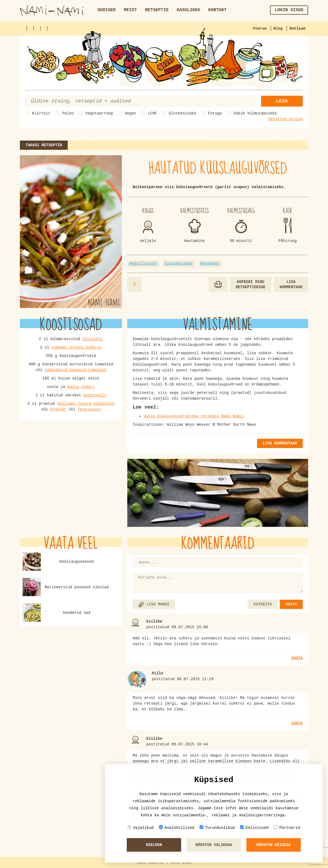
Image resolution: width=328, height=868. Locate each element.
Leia (282, 101)
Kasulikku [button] (188, 10)
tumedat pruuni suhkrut (77, 347)
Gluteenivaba (183, 113)
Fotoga (215, 113)
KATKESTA (263, 604)
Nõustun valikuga (214, 845)
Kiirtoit (41, 113)
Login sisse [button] (289, 10)
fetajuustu (89, 409)
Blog (278, 29)
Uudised (106, 10)
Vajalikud (141, 828)
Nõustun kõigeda (274, 845)
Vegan (130, 113)
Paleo (68, 113)
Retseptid (157, 10)
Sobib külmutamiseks (255, 113)
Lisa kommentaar (291, 284)
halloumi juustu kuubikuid (86, 404)
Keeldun (154, 845)
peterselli (95, 395)
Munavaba (209, 263)
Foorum (260, 29)
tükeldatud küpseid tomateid (75, 370)
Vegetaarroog (99, 113)
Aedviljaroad (143, 263)
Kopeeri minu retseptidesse (251, 284)
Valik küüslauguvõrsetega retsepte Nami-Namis (194, 416)
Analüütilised (177, 828)
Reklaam (297, 29)
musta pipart (81, 387)
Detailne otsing (286, 119)
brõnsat (58, 409)
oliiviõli (93, 339)
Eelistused (254, 828)
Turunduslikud (217, 828)
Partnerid (287, 828)
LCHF (153, 113)
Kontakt (217, 10)
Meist (130, 10)
